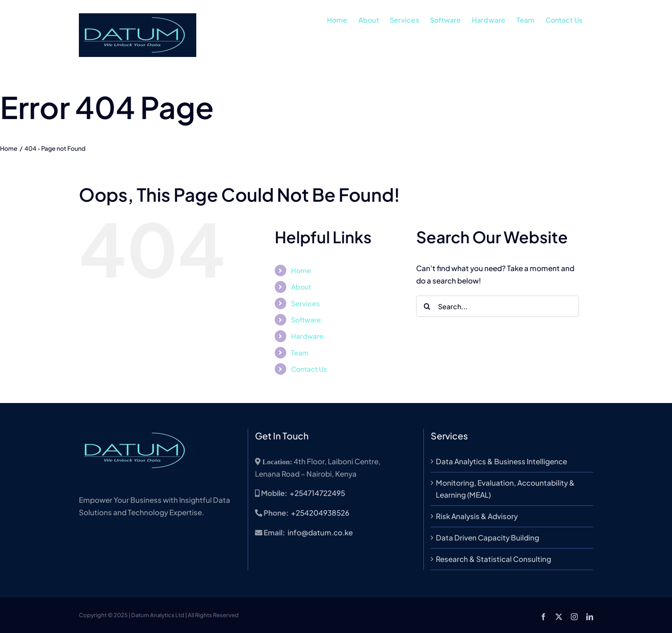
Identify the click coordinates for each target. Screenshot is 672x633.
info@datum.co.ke (320, 532)
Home (301, 270)
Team (300, 353)
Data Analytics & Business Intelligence (501, 461)
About (301, 287)
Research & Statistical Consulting (493, 559)
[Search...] (498, 306)
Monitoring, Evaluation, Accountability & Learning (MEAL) (505, 489)
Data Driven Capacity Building (487, 537)
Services (305, 303)
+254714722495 (317, 493)
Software (306, 320)
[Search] (427, 306)
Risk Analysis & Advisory (477, 516)
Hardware (307, 336)
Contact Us (309, 369)
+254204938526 (320, 513)
